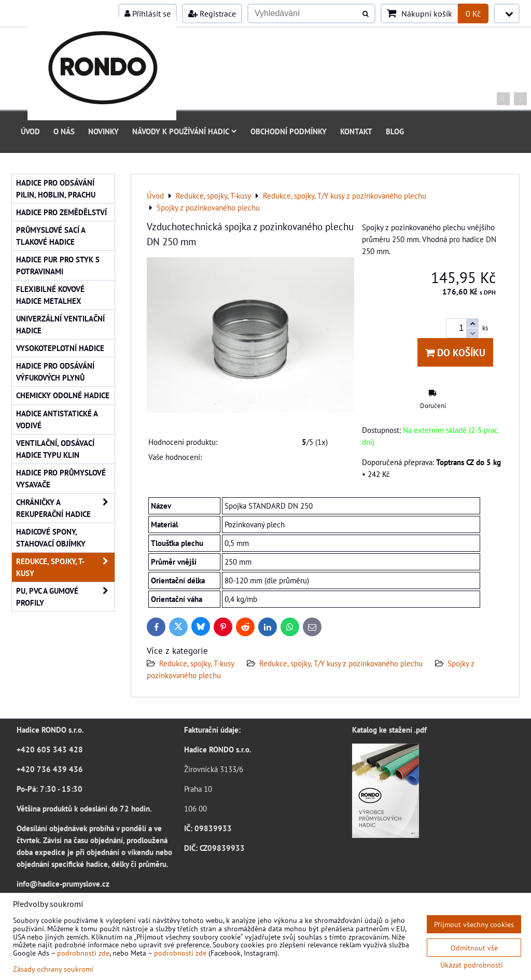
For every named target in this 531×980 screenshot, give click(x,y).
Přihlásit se (148, 13)
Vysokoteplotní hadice (60, 348)
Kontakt (356, 131)
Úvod (30, 131)
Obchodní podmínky (289, 131)
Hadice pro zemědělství (61, 212)
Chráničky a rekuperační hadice (65, 508)
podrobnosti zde (83, 953)
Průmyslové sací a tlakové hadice (51, 236)
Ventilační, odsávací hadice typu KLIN (55, 449)
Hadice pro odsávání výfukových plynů (55, 372)
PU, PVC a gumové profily (65, 597)
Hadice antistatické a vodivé (57, 419)
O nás (64, 131)
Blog (395, 131)
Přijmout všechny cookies (474, 924)
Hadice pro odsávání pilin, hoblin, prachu (56, 188)
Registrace (212, 13)
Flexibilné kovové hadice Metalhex (50, 295)
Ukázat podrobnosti (472, 965)
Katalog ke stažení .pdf (389, 730)
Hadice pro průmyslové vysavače (61, 478)
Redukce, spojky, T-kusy (197, 663)
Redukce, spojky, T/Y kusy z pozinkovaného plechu (341, 663)
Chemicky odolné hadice (63, 395)
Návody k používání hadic (185, 131)
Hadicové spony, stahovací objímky (51, 537)
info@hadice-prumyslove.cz (63, 884)
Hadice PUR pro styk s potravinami (58, 265)
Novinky (103, 131)
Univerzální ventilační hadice (60, 324)
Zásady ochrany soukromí (53, 969)
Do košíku (455, 352)
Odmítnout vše (474, 948)
